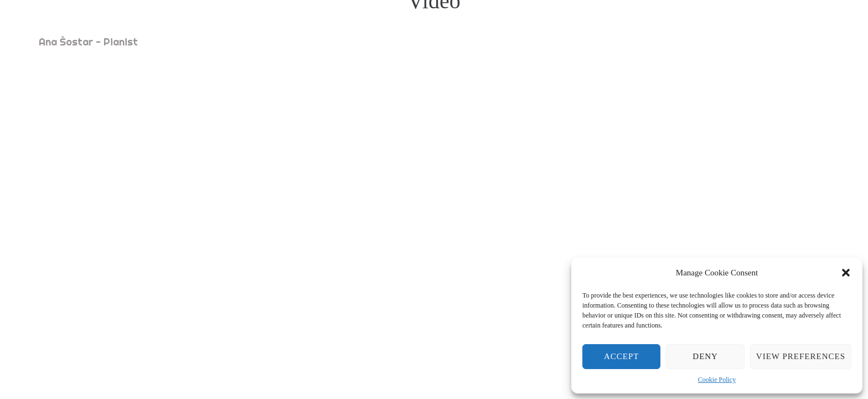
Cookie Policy (717, 380)
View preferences (801, 356)
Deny (705, 356)
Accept (622, 356)
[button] (846, 273)
